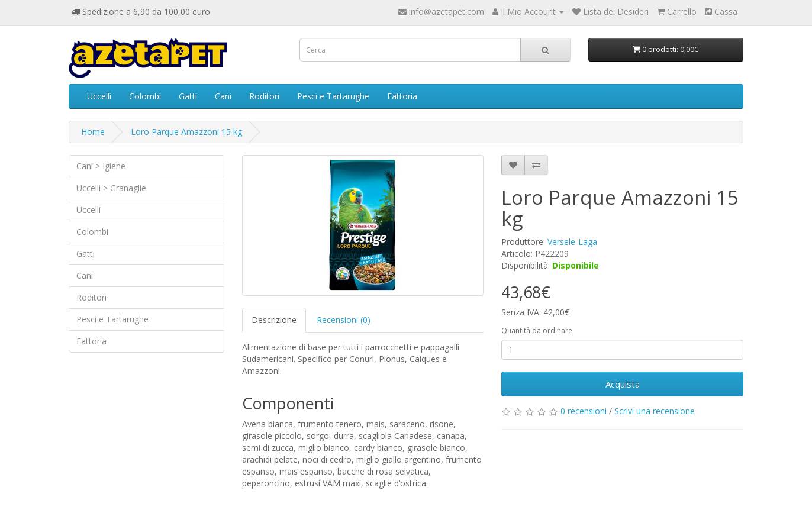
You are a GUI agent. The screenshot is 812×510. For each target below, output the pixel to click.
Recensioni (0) (344, 320)
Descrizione (274, 320)
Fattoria (402, 96)
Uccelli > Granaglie (111, 188)
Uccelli (99, 96)
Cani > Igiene (101, 166)
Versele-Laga (572, 242)
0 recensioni (584, 411)
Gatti (188, 96)
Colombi (145, 96)
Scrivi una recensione (655, 411)
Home (93, 132)
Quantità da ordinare (537, 330)
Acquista (623, 384)
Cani (223, 96)
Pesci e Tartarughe (333, 96)
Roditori (264, 96)
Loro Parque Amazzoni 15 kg (186, 132)
